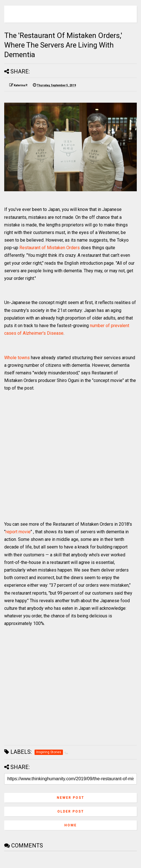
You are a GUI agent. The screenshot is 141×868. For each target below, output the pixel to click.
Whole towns (17, 358)
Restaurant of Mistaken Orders (50, 248)
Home (70, 825)
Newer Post (70, 798)
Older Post (71, 811)
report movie (18, 532)
